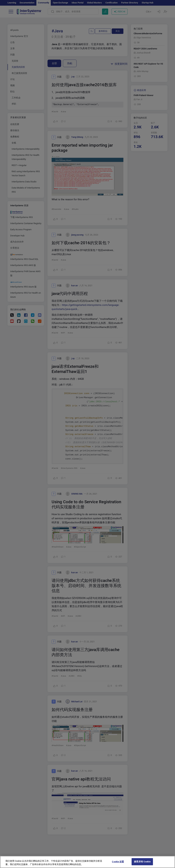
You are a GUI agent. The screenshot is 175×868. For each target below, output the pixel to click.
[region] (87, 862)
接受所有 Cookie (142, 862)
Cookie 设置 (118, 862)
